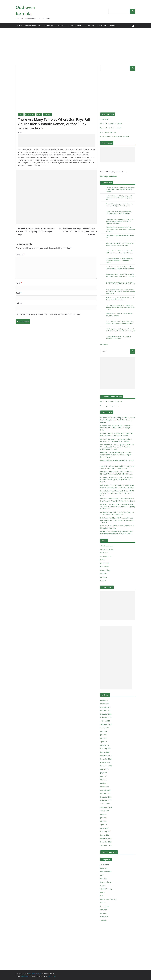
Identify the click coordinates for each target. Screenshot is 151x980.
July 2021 (103, 814)
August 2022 (105, 769)
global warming (75, 26)
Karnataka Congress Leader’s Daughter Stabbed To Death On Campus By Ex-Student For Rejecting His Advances (120, 292)
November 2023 (106, 717)
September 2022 (106, 766)
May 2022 (104, 780)
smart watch (105, 119)
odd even (104, 910)
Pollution (103, 913)
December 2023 (106, 714)
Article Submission (33, 26)
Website (19, 303)
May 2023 (104, 738)
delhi (102, 875)
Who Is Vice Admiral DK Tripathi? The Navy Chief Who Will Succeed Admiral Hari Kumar (120, 244)
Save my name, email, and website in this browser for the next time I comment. (50, 314)
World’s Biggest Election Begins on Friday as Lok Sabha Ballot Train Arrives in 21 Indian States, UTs (121, 330)
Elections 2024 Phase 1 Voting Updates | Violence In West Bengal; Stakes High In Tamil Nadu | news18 (121, 190)
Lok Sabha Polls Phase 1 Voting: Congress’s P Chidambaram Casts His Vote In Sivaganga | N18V (119, 198)
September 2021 (106, 807)
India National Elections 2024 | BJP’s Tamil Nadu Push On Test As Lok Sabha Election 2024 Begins (120, 268)
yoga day (103, 920)
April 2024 (104, 700)
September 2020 (106, 845)
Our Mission (90, 26)
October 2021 (105, 804)
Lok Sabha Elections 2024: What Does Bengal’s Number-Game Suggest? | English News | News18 (120, 260)
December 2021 (106, 797)
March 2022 (104, 787)
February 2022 (105, 790)
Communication (106, 872)
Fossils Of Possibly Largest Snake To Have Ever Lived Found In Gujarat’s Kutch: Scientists (120, 205)
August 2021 (105, 811)
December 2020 (106, 838)
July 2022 (103, 773)
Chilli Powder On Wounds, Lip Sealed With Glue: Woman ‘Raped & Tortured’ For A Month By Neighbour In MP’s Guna (120, 221)
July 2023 (103, 731)
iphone (103, 903)
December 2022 (106, 755)
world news (104, 917)
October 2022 (105, 762)
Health (39, 115)
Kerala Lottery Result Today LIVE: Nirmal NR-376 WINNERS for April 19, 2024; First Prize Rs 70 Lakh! (121, 275)
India (102, 896)
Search (133, 11)
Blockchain (104, 868)
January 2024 (105, 711)
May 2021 (104, 821)
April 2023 (104, 742)
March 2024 (104, 704)
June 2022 (104, 776)
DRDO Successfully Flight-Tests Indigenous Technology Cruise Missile (118, 338)
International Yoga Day (108, 899)
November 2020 (106, 842)
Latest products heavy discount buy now (115, 137)
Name (19, 283)
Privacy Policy (105, 570)
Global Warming (30, 115)
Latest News (49, 26)
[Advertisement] (75, 50)
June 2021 (104, 818)
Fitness (21, 115)
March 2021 (104, 828)
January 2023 (105, 752)
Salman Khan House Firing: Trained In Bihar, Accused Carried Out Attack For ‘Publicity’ (119, 213)
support (113, 26)
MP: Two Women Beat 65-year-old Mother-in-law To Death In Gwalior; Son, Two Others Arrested (78, 231)
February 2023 (105, 749)
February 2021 (105, 832)
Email (19, 293)
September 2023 (106, 724)
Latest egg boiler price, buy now (112, 406)
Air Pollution (105, 865)
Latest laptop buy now (108, 132)
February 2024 (105, 707)
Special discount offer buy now (111, 124)
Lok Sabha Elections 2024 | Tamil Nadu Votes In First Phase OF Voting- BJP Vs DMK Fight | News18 (121, 283)
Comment (20, 254)
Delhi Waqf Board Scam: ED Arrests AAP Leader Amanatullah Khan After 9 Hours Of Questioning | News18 (121, 307)
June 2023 (104, 735)
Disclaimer (104, 553)
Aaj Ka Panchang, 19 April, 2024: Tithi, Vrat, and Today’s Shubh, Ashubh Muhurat (120, 299)
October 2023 (105, 721)
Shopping (61, 26)
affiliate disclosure (107, 546)
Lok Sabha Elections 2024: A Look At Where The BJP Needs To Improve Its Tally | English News (120, 252)
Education (104, 879)
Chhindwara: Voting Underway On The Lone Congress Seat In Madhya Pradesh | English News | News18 (121, 229)
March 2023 (104, 745)
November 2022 (106, 759)
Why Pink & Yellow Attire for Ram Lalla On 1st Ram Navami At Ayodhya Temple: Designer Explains (35, 231)
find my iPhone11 (106, 882)
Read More (104, 344)
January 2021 (105, 835)
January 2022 (105, 794)
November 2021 (106, 800)
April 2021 (104, 825)
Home (20, 26)
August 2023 (105, 728)
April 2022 (104, 783)
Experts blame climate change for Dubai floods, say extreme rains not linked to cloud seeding (120, 322)
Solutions (102, 26)
